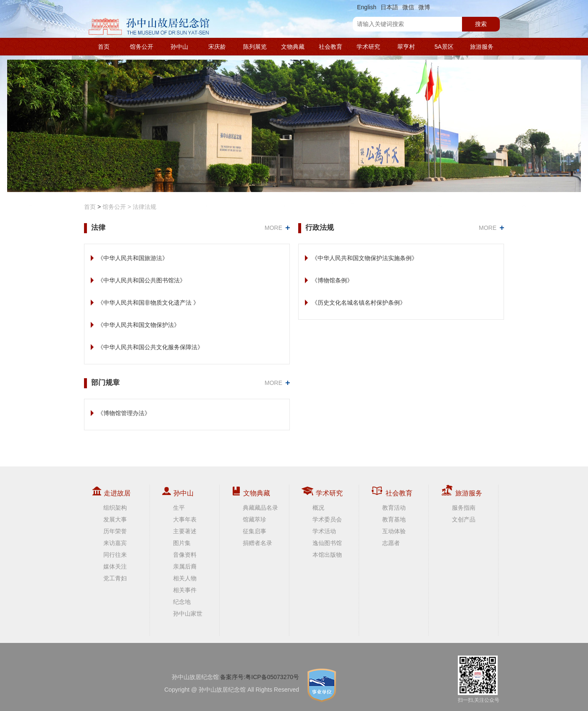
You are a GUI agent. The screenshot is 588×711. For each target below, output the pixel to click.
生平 (179, 508)
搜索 (481, 24)
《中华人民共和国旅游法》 (133, 258)
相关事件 (185, 590)
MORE (273, 228)
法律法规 (144, 207)
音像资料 (185, 555)
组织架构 (115, 508)
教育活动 (394, 508)
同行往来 (115, 555)
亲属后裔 (185, 566)
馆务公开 (142, 47)
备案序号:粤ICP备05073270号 (260, 677)
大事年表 (185, 519)
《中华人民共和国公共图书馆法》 (142, 280)
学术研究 (368, 47)
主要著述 (185, 531)
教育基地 (394, 519)
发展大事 (115, 519)
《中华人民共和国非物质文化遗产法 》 (148, 303)
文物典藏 (293, 47)
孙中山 (179, 47)
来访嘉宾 (115, 543)
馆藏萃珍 (255, 519)
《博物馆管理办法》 (124, 413)
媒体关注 (115, 566)
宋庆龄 (217, 47)
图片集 (182, 543)
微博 (424, 7)
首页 (104, 47)
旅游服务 (482, 47)
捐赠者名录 (257, 543)
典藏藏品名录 (260, 508)
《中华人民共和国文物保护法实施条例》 (365, 258)
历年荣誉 (115, 531)
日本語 (389, 7)
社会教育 (331, 47)
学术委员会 (327, 519)
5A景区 (444, 47)
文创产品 (464, 519)
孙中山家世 (188, 614)
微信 (408, 7)
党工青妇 (115, 578)
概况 (318, 508)
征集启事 (255, 531)
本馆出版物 (327, 555)
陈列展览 (255, 47)
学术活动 (324, 531)
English (367, 7)
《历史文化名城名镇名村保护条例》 (359, 303)
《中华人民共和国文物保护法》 (139, 325)
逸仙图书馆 (327, 543)
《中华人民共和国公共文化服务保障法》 (150, 347)
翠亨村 (406, 47)
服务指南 (464, 508)
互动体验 (394, 531)
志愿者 (391, 543)
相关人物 (185, 578)
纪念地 (182, 602)
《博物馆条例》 (332, 280)
